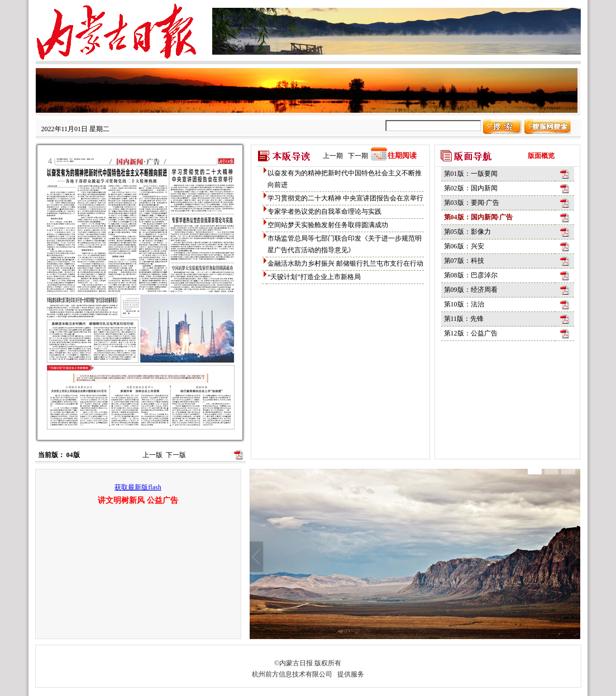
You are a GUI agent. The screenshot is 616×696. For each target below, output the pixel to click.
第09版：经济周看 (471, 290)
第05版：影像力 (467, 232)
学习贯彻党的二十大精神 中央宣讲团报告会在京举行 (345, 198)
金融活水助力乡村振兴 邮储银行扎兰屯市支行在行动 (345, 263)
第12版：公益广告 (471, 333)
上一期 (333, 156)
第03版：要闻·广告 (472, 203)
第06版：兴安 (464, 246)
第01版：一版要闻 (471, 174)
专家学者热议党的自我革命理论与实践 (324, 212)
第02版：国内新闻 (471, 188)
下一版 (176, 455)
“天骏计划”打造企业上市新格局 (314, 277)
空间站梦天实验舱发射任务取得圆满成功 (328, 225)
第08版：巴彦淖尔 (471, 275)
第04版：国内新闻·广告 (478, 217)
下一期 (358, 156)
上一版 (152, 455)
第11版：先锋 (464, 319)
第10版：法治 (464, 304)
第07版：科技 (464, 261)
